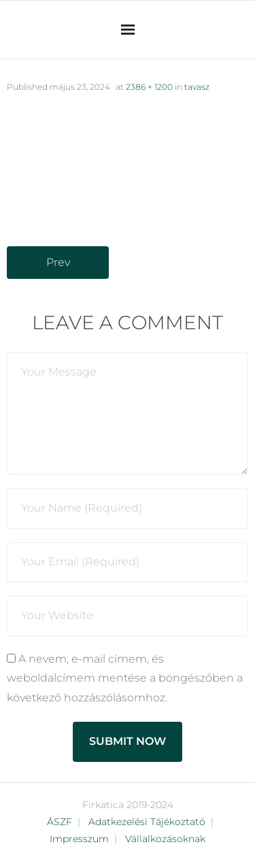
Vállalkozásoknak (165, 839)
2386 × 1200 (149, 87)
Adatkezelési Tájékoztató (147, 822)
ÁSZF (60, 822)
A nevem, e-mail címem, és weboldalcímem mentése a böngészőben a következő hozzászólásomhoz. (125, 679)
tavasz (197, 87)
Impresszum (79, 839)
